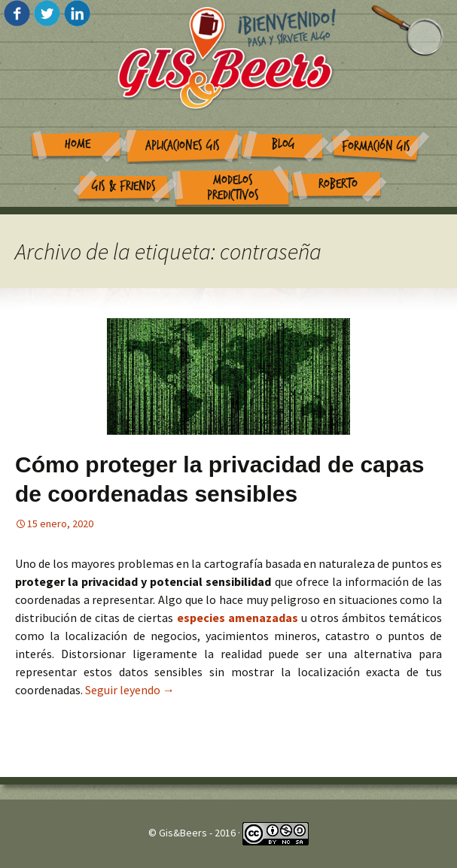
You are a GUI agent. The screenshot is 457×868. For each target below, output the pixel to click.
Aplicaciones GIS (183, 146)
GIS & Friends (124, 186)
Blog (283, 144)
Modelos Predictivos (233, 188)
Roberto (338, 184)
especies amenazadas (239, 618)
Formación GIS (376, 146)
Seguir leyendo (130, 690)
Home (78, 144)
